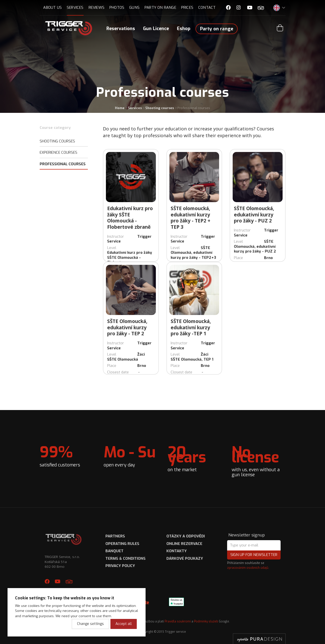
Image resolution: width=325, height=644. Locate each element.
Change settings (90, 624)
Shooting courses (160, 108)
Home (120, 108)
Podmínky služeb (206, 621)
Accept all (124, 624)
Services (135, 108)
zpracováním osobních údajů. (248, 568)
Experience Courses (58, 152)
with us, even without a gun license (259, 460)
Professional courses (63, 164)
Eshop (184, 29)
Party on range (217, 29)
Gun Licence (156, 29)
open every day (130, 455)
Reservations (121, 29)
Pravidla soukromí (178, 621)
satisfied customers (60, 455)
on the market (195, 458)
